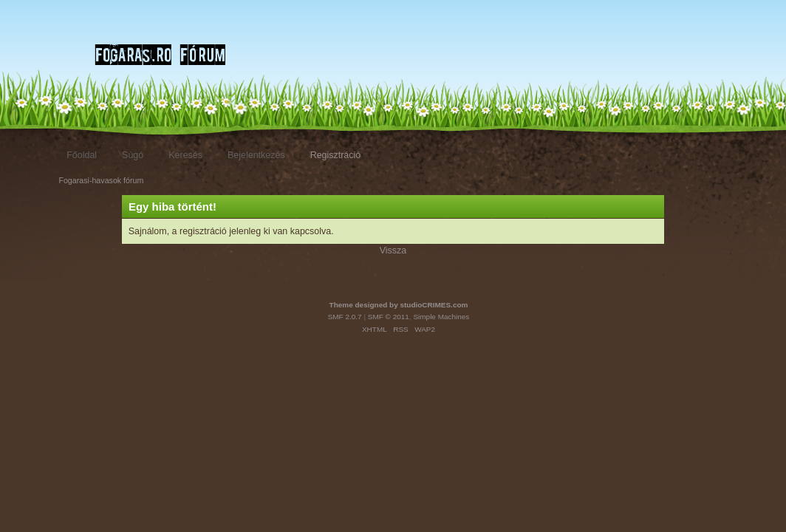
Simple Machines (441, 317)
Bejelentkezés (256, 155)
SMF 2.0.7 (345, 317)
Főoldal (82, 155)
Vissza (393, 250)
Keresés (185, 155)
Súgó (133, 155)
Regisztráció (336, 155)
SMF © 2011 (389, 317)
